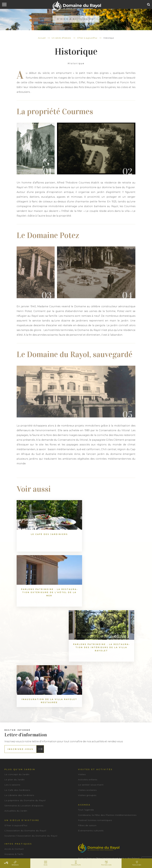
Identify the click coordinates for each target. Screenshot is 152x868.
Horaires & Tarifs (14, 747)
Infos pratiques (18, 737)
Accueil (42, 38)
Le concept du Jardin (17, 668)
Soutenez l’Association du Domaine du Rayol (31, 729)
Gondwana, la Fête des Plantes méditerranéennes (107, 708)
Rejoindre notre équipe (18, 784)
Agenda (84, 698)
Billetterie (10, 752)
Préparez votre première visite (22, 773)
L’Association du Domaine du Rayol (25, 724)
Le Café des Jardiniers (17, 683)
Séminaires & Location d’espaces (24, 699)
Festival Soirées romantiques (95, 713)
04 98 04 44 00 (90, 761)
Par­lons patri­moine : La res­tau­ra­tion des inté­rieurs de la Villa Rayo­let (117, 541)
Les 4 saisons (12, 678)
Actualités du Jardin (16, 704)
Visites (82, 668)
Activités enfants (88, 673)
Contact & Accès (96, 771)
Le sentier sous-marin (91, 678)
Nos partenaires (18, 793)
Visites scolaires (87, 683)
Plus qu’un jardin (20, 662)
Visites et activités (95, 662)
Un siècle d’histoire (61, 38)
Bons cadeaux (13, 768)
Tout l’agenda (86, 703)
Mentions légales (67, 854)
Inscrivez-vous (20, 642)
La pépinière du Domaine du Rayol (25, 694)
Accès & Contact (14, 742)
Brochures (11, 779)
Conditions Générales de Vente (39, 854)
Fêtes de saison (87, 719)
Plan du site (86, 854)
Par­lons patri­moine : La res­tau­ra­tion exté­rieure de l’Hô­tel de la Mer (76, 541)
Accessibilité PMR (15, 763)
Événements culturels (91, 724)
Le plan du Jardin (15, 673)
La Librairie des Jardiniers (19, 688)
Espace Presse (63, 822)
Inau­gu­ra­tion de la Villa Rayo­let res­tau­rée (35, 592)
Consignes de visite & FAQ (20, 758)
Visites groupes (87, 688)
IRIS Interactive (121, 854)
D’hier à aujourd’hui (87, 38)
